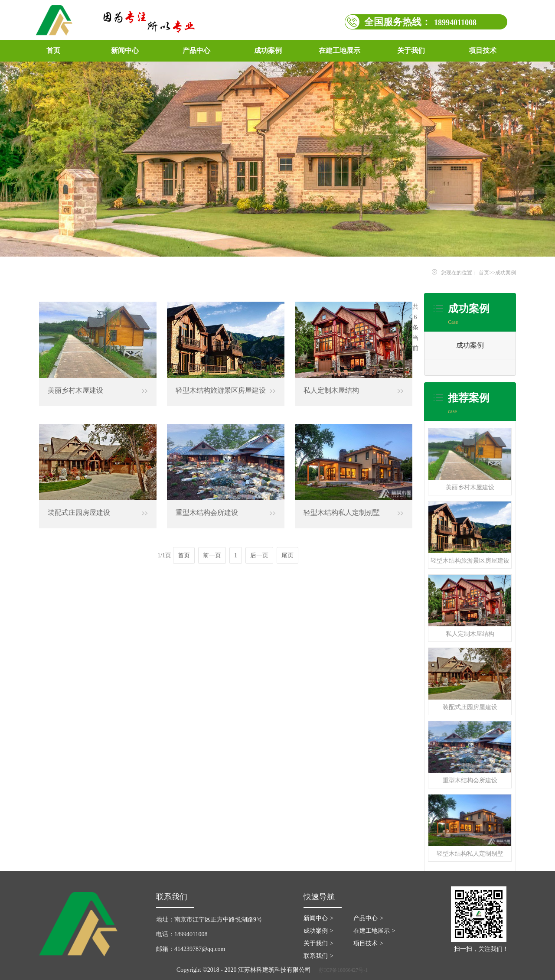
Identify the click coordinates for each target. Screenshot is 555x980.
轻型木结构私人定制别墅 (470, 854)
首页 (53, 50)
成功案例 (506, 273)
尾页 (287, 555)
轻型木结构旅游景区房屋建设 (470, 561)
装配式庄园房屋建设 (470, 707)
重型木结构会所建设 (470, 780)
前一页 (212, 555)
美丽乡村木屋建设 (470, 487)
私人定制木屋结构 (470, 634)
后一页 (259, 555)
